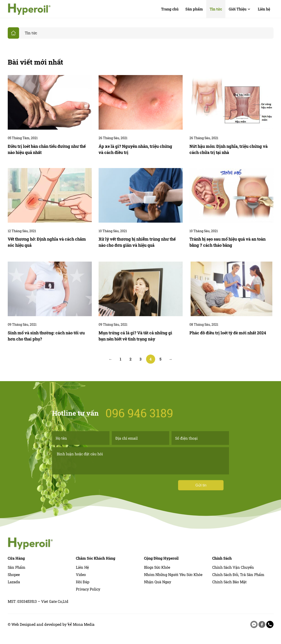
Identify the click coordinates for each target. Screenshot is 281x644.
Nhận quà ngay (158, 582)
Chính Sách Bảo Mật (229, 582)
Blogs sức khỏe (157, 567)
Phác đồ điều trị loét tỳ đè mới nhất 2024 (228, 351)
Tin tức (216, 9)
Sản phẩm (194, 9)
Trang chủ (170, 9)
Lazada (14, 582)
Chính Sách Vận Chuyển (233, 567)
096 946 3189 (139, 394)
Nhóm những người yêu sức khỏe (173, 575)
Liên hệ (264, 9)
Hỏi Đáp (83, 582)
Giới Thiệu (240, 9)
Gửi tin (201, 504)
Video (81, 575)
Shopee (14, 575)
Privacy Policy (88, 589)
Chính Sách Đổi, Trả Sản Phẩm (238, 575)
